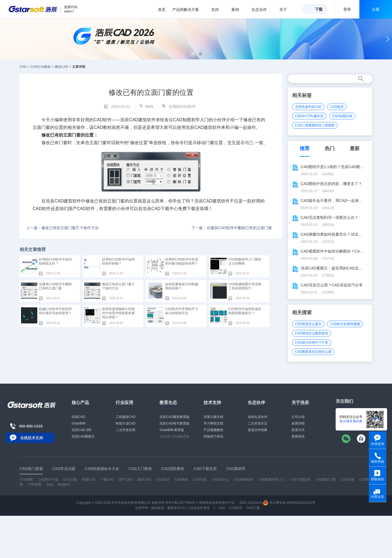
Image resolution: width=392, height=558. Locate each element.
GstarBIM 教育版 (172, 430)
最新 (355, 148)
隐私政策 (158, 508)
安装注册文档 (213, 417)
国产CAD (77, 209)
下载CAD (107, 480)
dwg (50, 484)
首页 (162, 10)
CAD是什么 (220, 480)
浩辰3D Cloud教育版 (174, 436)
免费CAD (89, 480)
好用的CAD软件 (182, 107)
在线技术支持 (32, 438)
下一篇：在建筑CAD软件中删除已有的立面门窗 (232, 228)
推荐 (305, 148)
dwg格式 (64, 484)
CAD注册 (347, 480)
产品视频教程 (213, 430)
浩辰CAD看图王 (83, 436)
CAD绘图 (35, 484)
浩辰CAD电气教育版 (174, 423)
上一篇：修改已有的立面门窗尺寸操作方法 (62, 228)
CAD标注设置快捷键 (345, 324)
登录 (347, 9)
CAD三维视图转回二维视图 (315, 125)
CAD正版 (70, 480)
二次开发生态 (258, 423)
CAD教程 (103, 127)
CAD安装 (200, 480)
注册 (376, 9)
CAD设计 (163, 480)
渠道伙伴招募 (258, 430)
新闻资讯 (298, 436)
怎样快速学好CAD (308, 107)
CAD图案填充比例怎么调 (313, 352)
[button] (193, 54)
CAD (23, 67)
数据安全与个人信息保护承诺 (189, 508)
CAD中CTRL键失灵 (309, 116)
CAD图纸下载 (325, 480)
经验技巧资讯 (213, 436)
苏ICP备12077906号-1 (182, 503)
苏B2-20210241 (251, 503)
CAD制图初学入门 (272, 480)
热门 (330, 148)
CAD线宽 (337, 107)
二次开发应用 (125, 430)
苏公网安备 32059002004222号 (289, 503)
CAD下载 (160, 209)
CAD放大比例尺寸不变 (312, 342)
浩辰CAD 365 (82, 430)
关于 (286, 10)
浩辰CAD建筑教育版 (174, 417)
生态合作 (262, 10)
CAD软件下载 (48, 480)
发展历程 (298, 423)
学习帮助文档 (213, 423)
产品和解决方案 (189, 10)
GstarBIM (79, 423)
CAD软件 (42, 209)
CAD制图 (182, 120)
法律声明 (142, 508)
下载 (319, 9)
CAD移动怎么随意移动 (312, 333)
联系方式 (298, 430)
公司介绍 (298, 417)
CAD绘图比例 (342, 116)
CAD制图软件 (244, 480)
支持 (218, 10)
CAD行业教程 (40, 67)
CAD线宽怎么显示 (308, 324)
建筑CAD (61, 67)
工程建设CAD (126, 417)
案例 (238, 10)
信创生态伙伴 (258, 417)
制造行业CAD (126, 423)
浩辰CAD (78, 417)
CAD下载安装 (300, 480)
